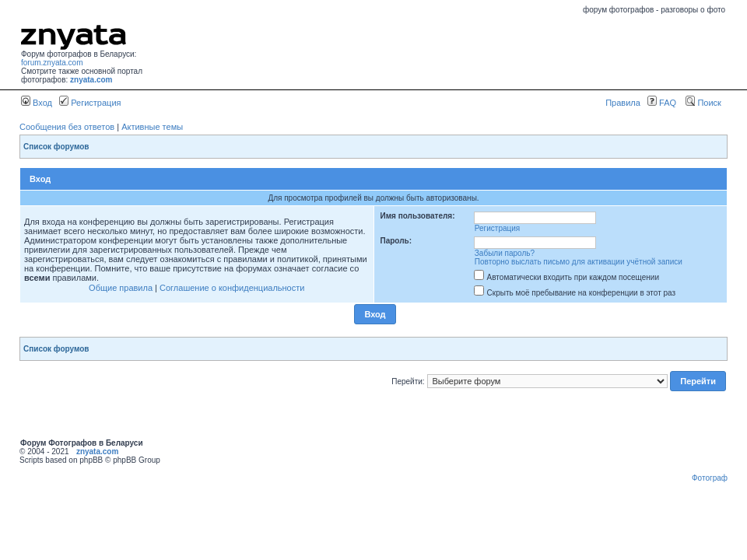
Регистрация (90, 103)
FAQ (662, 103)
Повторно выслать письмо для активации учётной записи (579, 262)
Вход (37, 103)
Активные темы (152, 127)
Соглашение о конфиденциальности (232, 288)
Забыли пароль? (505, 253)
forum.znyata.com (52, 63)
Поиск (703, 103)
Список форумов (56, 147)
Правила (623, 103)
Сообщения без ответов (67, 127)
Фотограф (710, 478)
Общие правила (121, 288)
